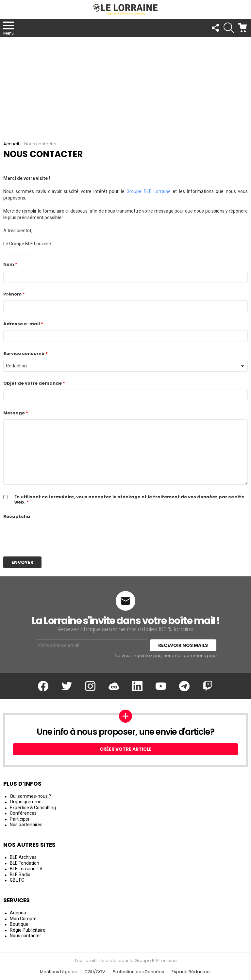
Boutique (19, 924)
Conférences (23, 813)
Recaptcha (17, 516)
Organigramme (26, 802)
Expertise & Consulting (33, 808)
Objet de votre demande (34, 383)
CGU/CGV (95, 972)
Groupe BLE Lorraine (149, 191)
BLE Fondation (25, 863)
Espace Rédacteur (191, 972)
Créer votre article (126, 749)
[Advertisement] (125, 86)
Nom (10, 264)
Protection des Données (138, 972)
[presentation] (53, 536)
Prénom (14, 294)
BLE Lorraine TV (26, 869)
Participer (20, 819)
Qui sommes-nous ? (30, 796)
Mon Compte (23, 919)
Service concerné (25, 353)
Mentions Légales (58, 972)
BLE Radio (20, 875)
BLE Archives (23, 857)
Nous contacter (25, 936)
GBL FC (17, 880)
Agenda (18, 913)
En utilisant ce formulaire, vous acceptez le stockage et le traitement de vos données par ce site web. (129, 500)
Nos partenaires (26, 825)
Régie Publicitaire (28, 930)
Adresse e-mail (23, 324)
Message (16, 413)
